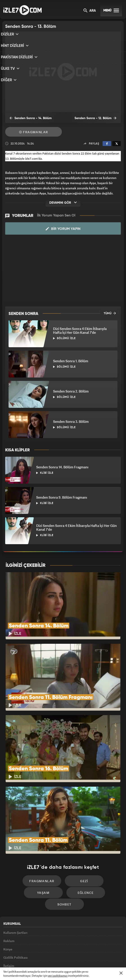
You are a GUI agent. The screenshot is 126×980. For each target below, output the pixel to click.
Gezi (63, 839)
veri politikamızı (58, 976)
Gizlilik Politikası (16, 911)
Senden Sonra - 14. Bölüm (28, 118)
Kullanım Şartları (15, 881)
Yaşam (102, 839)
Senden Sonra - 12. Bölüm (98, 118)
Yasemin (110, 957)
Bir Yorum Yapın (63, 229)
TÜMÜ (110, 313)
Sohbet (84, 852)
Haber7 (84, 957)
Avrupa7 (45, 957)
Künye (8, 901)
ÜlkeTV (60, 957)
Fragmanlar (34, 132)
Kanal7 (11, 957)
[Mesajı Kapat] (121, 973)
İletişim (9, 922)
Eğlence (45, 852)
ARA (90, 11)
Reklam (9, 891)
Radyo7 (28, 957)
